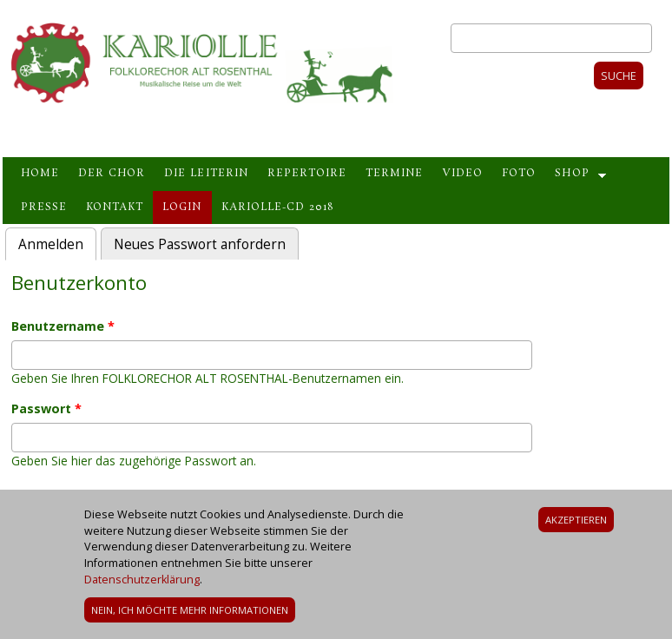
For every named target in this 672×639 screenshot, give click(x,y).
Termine (394, 174)
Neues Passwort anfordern (200, 244)
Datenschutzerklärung (142, 586)
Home (40, 174)
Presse (44, 208)
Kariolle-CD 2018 (277, 208)
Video (462, 174)
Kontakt (115, 208)
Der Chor (112, 174)
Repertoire (307, 174)
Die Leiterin (206, 174)
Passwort (46, 408)
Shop (572, 174)
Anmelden (57, 243)
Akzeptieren (576, 525)
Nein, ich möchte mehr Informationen (190, 616)
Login (182, 208)
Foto (519, 174)
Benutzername (63, 326)
